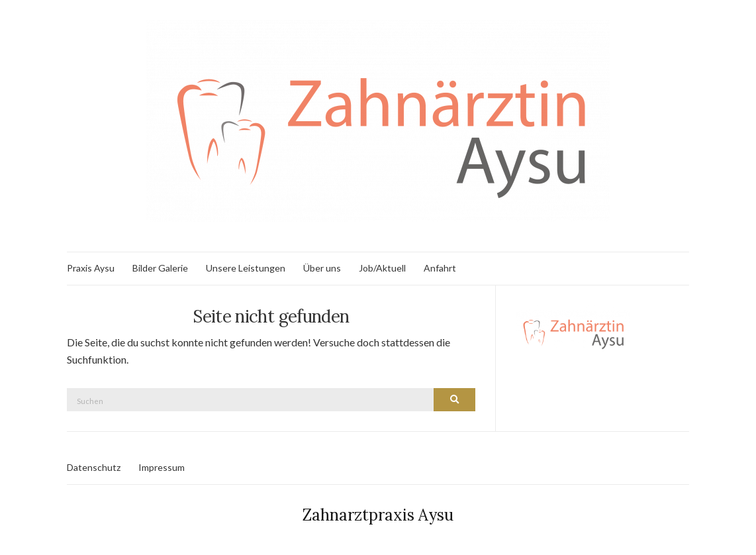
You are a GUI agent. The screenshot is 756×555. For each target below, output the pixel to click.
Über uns (322, 268)
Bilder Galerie (160, 268)
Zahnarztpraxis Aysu (378, 515)
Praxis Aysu (91, 268)
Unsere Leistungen (246, 268)
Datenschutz (94, 467)
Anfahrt (440, 268)
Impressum (162, 467)
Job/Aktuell (382, 268)
